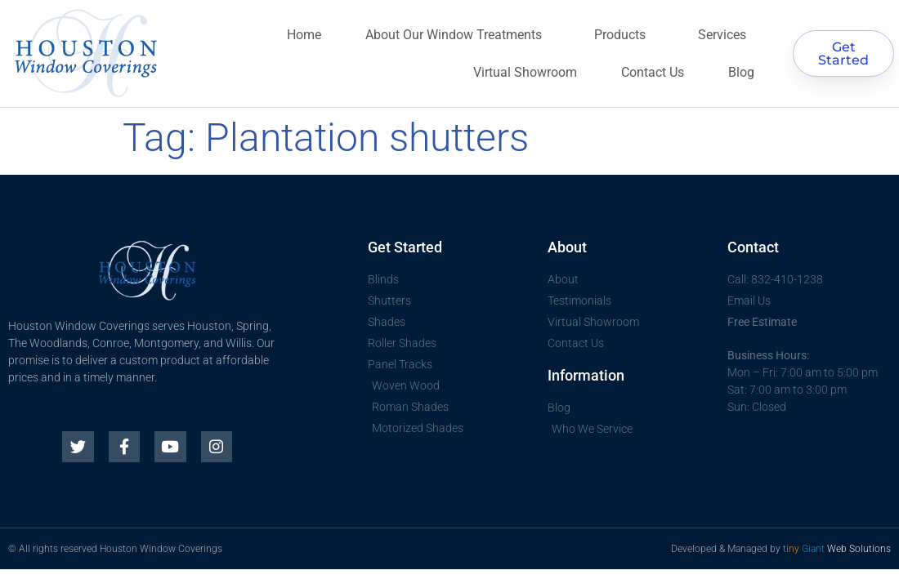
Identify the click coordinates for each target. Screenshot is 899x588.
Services (726, 35)
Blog (741, 72)
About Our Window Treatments (458, 35)
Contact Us (653, 72)
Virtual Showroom (525, 72)
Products (624, 35)
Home (304, 35)
